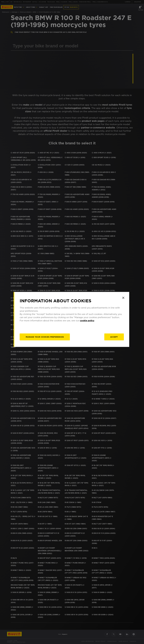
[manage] (46, 340)
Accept (115, 340)
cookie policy (88, 323)
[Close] (124, 300)
